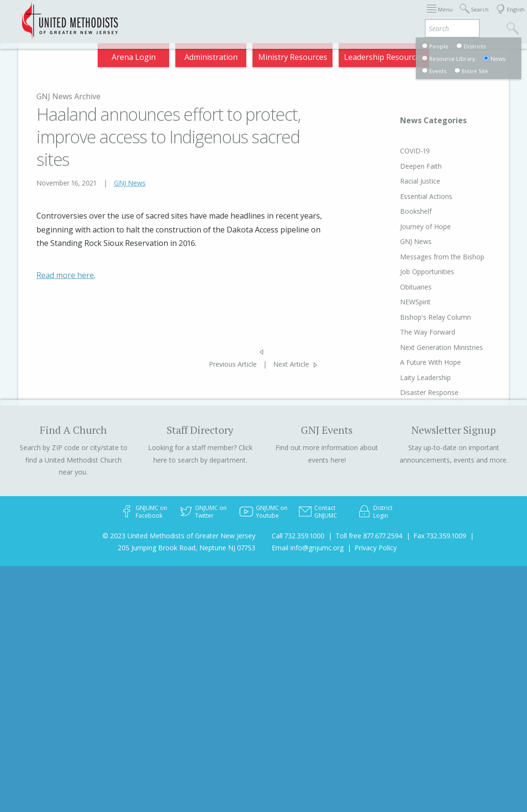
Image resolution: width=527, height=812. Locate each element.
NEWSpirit (397, 302)
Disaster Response (411, 392)
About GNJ (275, 16)
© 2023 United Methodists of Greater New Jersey (179, 536)
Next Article (291, 364)
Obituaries (398, 287)
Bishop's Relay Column (417, 317)
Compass (445, 16)
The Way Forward (409, 332)
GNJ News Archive (69, 96)
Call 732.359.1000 (298, 536)
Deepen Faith (403, 166)
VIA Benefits (403, 16)
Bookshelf (398, 211)
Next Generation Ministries (423, 347)
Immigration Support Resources (201, 16)
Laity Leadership (407, 377)
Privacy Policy (376, 548)
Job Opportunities (409, 272)
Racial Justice (402, 181)
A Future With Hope (412, 362)
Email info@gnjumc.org (308, 548)
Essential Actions (408, 196)
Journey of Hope (407, 226)
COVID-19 (397, 151)
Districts (313, 16)
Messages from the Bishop (424, 257)
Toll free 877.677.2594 (369, 536)
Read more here (65, 275)
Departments (355, 16)
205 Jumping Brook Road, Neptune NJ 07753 (187, 548)
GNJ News (130, 183)
